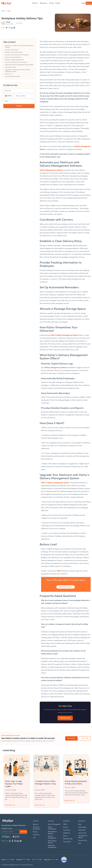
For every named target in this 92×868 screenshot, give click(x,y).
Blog (9, 11)
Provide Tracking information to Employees (17, 55)
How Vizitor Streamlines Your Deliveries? (16, 62)
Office (65, 824)
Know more (10, 805)
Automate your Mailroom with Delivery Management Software (19, 46)
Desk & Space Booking (52, 842)
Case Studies (82, 827)
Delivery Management (52, 837)
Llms (34, 838)
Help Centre (82, 830)
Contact (58, 3)
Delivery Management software (51, 170)
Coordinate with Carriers (12, 50)
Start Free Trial (65, 718)
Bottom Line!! (9, 74)
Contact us (36, 835)
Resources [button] (44, 3)
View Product (71, 738)
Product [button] (35, 3)
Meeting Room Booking (52, 833)
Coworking (67, 830)
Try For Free (85, 738)
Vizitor (59, 571)
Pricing (51, 3)
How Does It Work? (10, 67)
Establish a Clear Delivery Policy (14, 52)
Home (3, 11)
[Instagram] (15, 841)
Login (83, 3)
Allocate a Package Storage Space (14, 60)
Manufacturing (68, 839)
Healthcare (67, 833)
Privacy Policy (83, 841)
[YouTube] (21, 841)
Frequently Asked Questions (13, 76)
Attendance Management (52, 846)
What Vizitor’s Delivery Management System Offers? (19, 65)
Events (65, 836)
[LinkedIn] (18, 841)
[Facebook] (12, 841)
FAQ (80, 843)
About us (36, 824)
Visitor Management (54, 824)
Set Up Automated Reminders (13, 57)
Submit (19, 106)
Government (67, 842)
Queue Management (52, 828)
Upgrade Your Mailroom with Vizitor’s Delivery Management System (18, 70)
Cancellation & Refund (83, 837)
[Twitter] (10, 841)
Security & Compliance (37, 828)
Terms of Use (82, 833)
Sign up (89, 3)
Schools (66, 827)
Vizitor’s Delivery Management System (64, 335)
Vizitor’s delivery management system (55, 483)
